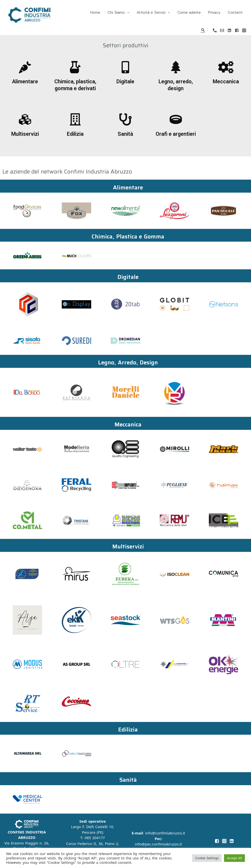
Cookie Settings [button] (207, 858)
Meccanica (226, 81)
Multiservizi (25, 134)
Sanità (125, 134)
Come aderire (189, 12)
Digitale (125, 81)
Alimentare (25, 81)
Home (95, 12)
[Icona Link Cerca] (203, 30)
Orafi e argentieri (176, 134)
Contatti (235, 12)
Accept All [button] (234, 858)
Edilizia (75, 134)
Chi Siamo (116, 12)
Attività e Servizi (151, 12)
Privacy (214, 12)
